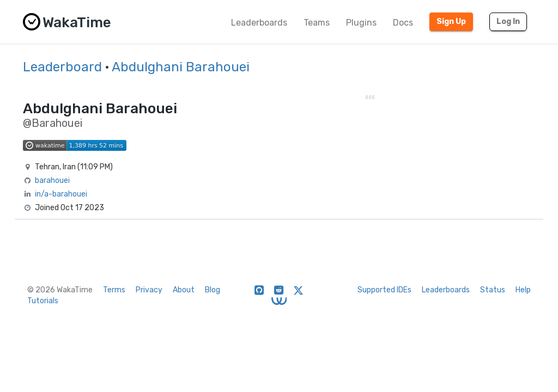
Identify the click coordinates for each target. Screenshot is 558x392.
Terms (114, 290)
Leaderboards (259, 23)
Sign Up (451, 22)
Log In (508, 22)
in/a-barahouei (61, 194)
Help (523, 290)
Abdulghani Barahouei (181, 67)
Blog (213, 290)
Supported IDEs (384, 290)
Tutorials (43, 301)
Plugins (361, 23)
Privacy (149, 290)
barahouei (52, 180)
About (184, 290)
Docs (403, 23)
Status (493, 290)
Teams (317, 23)
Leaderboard (62, 67)
